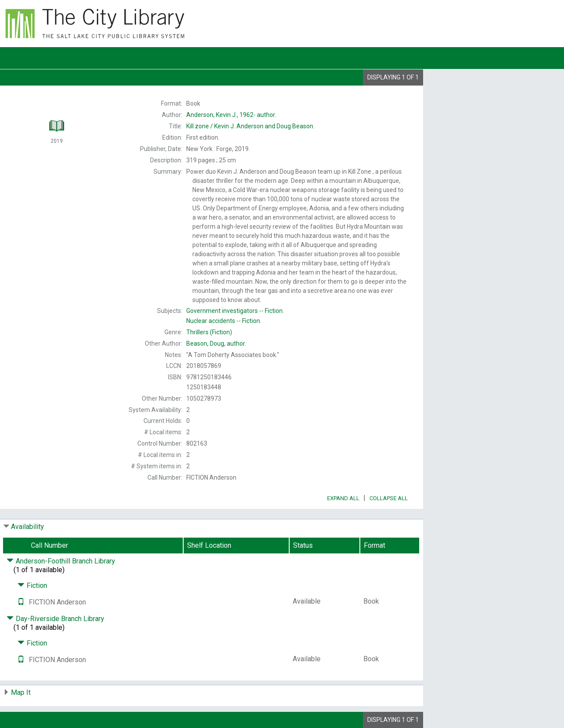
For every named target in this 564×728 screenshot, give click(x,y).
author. (231, 115)
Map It (21, 692)
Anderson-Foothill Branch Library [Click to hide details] (61, 561)
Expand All (343, 498)
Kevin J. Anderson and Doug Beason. (250, 126)
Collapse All (389, 498)
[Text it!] (21, 602)
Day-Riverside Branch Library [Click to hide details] (55, 619)
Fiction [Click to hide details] (32, 585)
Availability (27, 527)
